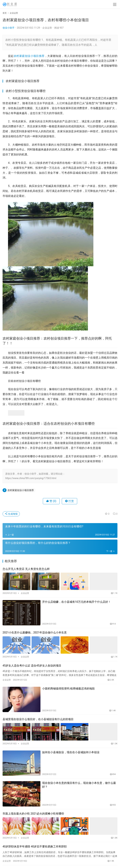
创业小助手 (9, 28)
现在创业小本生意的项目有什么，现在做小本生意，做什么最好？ (79, 785)
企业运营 (47, 28)
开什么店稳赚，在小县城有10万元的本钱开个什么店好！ (76, 602)
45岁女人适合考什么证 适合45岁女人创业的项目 (32, 666)
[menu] (115, 4)
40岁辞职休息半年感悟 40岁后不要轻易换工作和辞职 (35, 846)
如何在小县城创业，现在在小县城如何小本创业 (71, 752)
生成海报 (11, 514)
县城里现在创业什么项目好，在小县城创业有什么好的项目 (38, 719)
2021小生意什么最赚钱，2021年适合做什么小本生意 (35, 632)
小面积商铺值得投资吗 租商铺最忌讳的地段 (68, 689)
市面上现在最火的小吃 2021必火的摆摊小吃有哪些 (33, 814)
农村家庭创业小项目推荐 (29, 56)
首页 (5, 13)
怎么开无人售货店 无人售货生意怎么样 (26, 569)
